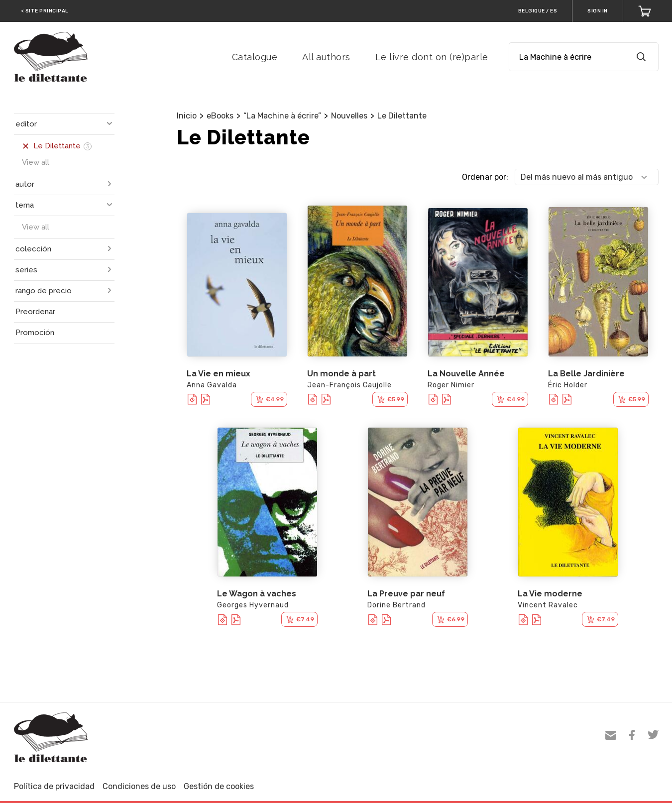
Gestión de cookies (219, 786)
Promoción (35, 333)
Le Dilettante (402, 116)
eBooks (220, 116)
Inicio (187, 116)
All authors (326, 57)
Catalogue (255, 57)
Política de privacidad (54, 786)
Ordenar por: (485, 177)
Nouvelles (349, 116)
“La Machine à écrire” (282, 116)
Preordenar (35, 312)
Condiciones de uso (139, 786)
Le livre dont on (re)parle (432, 57)
